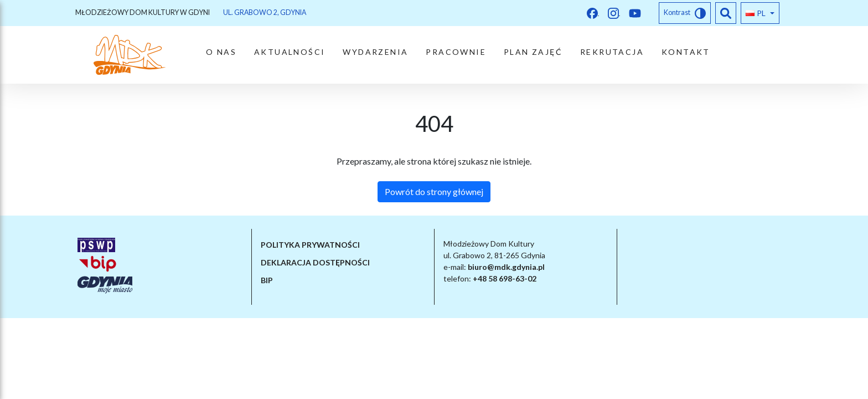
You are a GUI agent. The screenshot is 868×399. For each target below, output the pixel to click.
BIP (267, 280)
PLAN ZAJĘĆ (533, 52)
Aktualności (290, 52)
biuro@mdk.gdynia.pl (506, 267)
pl (756, 13)
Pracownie (456, 52)
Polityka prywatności (310, 245)
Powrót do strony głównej (434, 191)
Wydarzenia (375, 52)
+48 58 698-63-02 (505, 278)
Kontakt (686, 52)
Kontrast (685, 13)
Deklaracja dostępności (315, 262)
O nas (221, 52)
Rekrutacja (612, 52)
